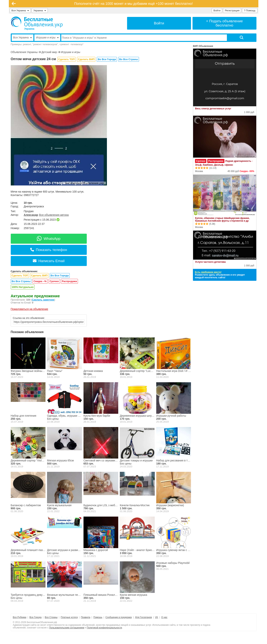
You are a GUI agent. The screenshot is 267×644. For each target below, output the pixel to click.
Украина (40, 10)
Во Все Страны (129, 59)
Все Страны (51, 617)
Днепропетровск (34, 206)
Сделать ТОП (67, 59)
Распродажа (69, 281)
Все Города (35, 617)
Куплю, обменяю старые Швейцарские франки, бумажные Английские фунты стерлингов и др (222, 219)
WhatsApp (49, 239)
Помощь (98, 617)
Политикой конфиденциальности (104, 628)
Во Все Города (107, 59)
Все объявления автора (54, 215)
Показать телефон (49, 250)
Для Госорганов (143, 617)
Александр (31, 215)
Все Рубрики (20, 617)
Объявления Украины (24, 52)
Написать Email (49, 261)
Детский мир (49, 52)
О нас (164, 617)
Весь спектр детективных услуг (213, 109)
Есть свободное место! (208, 272)
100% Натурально (23, 287)
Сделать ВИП (86, 59)
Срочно (54, 281)
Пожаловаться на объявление (29, 309)
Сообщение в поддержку (119, 617)
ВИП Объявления (203, 46)
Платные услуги (69, 617)
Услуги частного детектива (210, 262)
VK (157, 617)
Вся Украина (20, 10)
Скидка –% (40, 281)
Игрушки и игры (70, 52)
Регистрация (232, 10)
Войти (217, 10)
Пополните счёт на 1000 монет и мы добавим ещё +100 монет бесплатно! (134, 4)
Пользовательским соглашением (67, 628)
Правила (86, 617)
